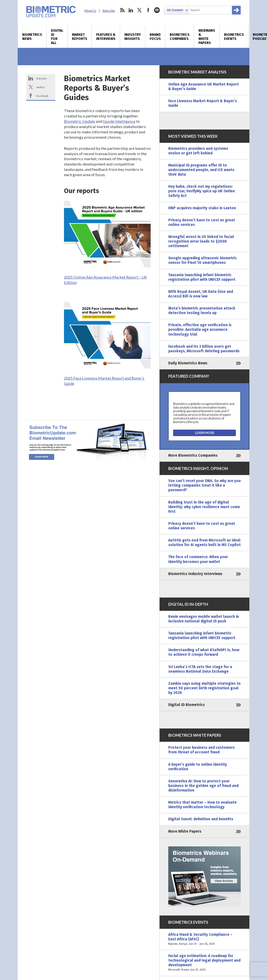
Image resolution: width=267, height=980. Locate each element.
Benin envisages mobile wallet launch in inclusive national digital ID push (204, 619)
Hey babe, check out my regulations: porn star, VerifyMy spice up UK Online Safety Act (202, 191)
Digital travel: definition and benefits (201, 819)
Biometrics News (32, 37)
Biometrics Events (234, 37)
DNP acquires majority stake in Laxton (202, 208)
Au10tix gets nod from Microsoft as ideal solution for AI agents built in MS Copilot (204, 543)
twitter (140, 10)
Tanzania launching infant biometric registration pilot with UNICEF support (202, 277)
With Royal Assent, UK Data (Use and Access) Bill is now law (201, 294)
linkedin (131, 10)
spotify (157, 10)
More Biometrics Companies (193, 455)
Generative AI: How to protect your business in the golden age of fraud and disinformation (203, 786)
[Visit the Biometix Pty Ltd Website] (204, 433)
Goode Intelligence (119, 121)
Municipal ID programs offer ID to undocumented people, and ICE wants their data (201, 170)
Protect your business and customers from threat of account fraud (201, 750)
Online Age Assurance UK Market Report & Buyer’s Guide (204, 87)
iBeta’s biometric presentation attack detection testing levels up (202, 311)
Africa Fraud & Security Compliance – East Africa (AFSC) (204, 939)
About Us (90, 11)
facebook (148, 10)
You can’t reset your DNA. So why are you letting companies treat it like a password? (204, 485)
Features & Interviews (106, 37)
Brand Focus (155, 37)
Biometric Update (80, 121)
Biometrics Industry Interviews (195, 574)
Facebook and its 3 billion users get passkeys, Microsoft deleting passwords (204, 349)
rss (122, 10)
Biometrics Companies (180, 37)
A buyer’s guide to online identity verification (198, 767)
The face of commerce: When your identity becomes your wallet (198, 559)
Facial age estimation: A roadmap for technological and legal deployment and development (204, 963)
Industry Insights (133, 37)
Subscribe (109, 11)
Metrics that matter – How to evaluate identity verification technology (202, 805)
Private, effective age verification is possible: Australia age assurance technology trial (200, 330)
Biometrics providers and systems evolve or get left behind (198, 151)
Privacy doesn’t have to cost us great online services (202, 222)
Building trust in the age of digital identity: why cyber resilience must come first (204, 507)
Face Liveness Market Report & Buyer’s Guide (203, 103)
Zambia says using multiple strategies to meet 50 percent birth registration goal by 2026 (204, 688)
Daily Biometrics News (188, 363)
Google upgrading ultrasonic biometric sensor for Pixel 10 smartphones (203, 260)
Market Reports (80, 37)
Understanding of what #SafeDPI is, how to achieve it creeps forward (204, 652)
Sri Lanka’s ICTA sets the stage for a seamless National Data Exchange (200, 669)
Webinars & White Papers (207, 37)
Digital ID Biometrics (186, 705)
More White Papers (185, 831)
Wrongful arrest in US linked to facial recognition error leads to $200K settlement (201, 241)
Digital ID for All (57, 37)
